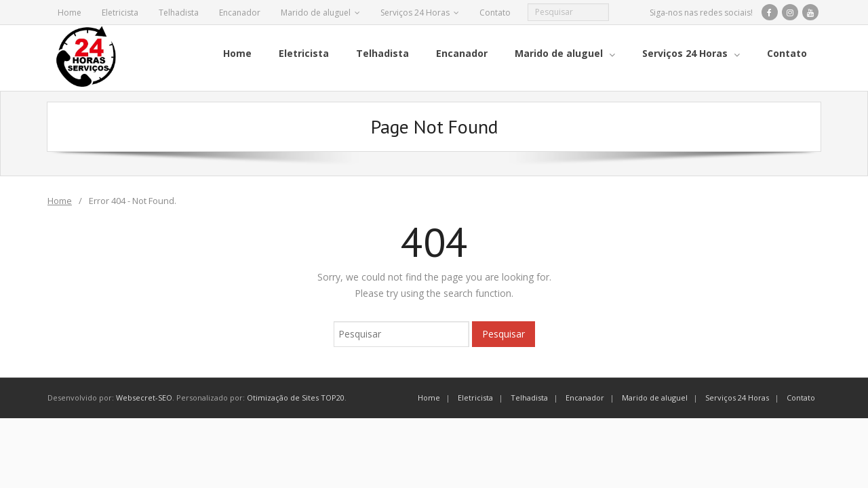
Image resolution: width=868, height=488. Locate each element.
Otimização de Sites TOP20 (296, 397)
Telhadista (179, 13)
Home (70, 13)
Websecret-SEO (144, 397)
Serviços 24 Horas (415, 13)
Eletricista (120, 13)
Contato (495, 13)
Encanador (240, 13)
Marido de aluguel (316, 13)
